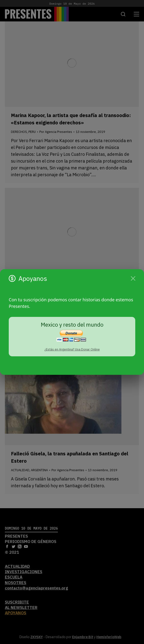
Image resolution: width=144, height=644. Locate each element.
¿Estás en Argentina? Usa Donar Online (72, 349)
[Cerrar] (133, 278)
